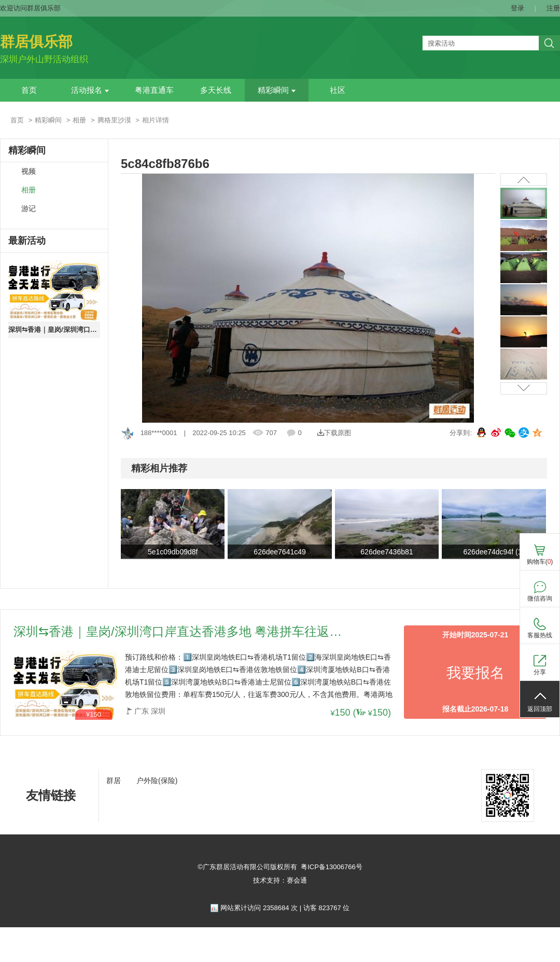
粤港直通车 (154, 90)
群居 (114, 780)
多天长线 (216, 90)
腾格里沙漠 (114, 120)
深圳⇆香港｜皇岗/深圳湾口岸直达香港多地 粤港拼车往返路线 (54, 330)
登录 (517, 8)
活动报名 (90, 90)
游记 (29, 209)
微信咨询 (540, 598)
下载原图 (334, 433)
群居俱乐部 (36, 42)
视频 (29, 171)
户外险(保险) (157, 780)
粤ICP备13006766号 (332, 867)
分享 (540, 672)
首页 (29, 90)
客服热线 (540, 635)
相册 (79, 120)
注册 (553, 8)
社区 (338, 90)
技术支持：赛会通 (280, 880)
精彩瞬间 (277, 90)
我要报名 (475, 673)
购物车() (540, 562)
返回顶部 (540, 709)
